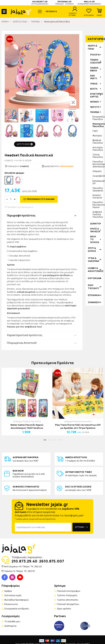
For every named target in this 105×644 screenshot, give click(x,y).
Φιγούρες (97, 135)
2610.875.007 (52, 561)
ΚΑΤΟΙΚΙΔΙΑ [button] (94, 278)
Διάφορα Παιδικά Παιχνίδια (98, 214)
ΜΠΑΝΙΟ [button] (95, 102)
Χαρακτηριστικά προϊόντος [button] (25, 335)
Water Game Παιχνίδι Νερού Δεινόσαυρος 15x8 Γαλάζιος (27, 426)
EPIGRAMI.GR (64, 3)
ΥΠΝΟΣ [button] (94, 84)
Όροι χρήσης (64, 609)
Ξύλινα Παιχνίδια (98, 156)
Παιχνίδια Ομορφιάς (98, 189)
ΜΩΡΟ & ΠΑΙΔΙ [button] (93, 47)
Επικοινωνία (11, 604)
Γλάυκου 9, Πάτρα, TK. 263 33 (19, 571)
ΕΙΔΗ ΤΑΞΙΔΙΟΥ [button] (94, 287)
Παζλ (95, 131)
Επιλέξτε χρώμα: (15, 173)
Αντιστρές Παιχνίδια (98, 149)
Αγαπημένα (10, 626)
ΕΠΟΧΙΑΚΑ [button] (94, 295)
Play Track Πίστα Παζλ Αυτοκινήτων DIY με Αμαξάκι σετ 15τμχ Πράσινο (78, 426)
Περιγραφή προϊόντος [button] (21, 215)
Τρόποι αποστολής (68, 600)
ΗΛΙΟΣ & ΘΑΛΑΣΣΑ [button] (95, 230)
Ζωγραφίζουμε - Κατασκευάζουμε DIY (98, 179)
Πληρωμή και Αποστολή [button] (22, 343)
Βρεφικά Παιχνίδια (98, 141)
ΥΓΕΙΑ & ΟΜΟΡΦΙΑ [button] (94, 260)
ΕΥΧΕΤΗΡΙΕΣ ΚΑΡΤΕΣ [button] (97, 95)
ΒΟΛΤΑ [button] (94, 89)
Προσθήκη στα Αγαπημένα (19, 207)
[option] (11, 116)
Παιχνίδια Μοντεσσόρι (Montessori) (98, 164)
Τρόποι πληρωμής (67, 595)
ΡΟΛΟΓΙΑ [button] (95, 55)
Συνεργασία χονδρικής (17, 609)
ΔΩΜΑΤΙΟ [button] (95, 223)
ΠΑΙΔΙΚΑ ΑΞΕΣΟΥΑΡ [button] (96, 61)
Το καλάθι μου (12, 621)
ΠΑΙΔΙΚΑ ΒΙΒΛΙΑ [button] (94, 69)
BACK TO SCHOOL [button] (95, 239)
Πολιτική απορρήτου (68, 604)
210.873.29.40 (24, 561)
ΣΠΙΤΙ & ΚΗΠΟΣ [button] (92, 250)
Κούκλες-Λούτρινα (97, 196)
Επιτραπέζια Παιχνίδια (98, 118)
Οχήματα (97, 171)
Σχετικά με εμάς (13, 595)
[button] (99, 12)
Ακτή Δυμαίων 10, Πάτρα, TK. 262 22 (23, 566)
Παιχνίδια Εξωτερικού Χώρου (98, 205)
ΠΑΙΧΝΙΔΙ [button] (95, 112)
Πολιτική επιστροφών (69, 591)
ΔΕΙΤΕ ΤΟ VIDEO (25, 144)
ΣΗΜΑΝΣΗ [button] (94, 302)
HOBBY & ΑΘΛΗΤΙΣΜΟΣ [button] (95, 270)
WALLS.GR (89, 3)
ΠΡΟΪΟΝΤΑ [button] (51, 11)
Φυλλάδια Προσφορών (17, 600)
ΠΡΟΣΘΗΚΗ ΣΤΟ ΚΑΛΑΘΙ (41, 199)
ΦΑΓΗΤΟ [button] (95, 107)
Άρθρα (8, 591)
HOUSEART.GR (40, 3)
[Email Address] (43, 527)
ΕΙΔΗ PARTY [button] (94, 77)
